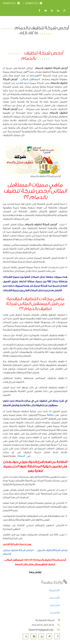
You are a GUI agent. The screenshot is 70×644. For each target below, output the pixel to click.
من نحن (55, 605)
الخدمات (54, 598)
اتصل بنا (55, 613)
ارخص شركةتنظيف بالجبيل (52, 550)
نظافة (50, 415)
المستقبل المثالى (29, 79)
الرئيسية (55, 590)
